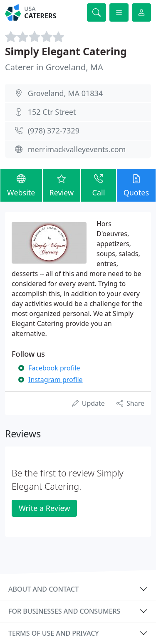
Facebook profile (54, 368)
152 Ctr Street (52, 112)
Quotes (136, 185)
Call (98, 185)
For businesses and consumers (64, 611)
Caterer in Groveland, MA (54, 67)
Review (62, 185)
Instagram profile (56, 380)
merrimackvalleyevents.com (77, 149)
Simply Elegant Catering (66, 51)
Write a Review (44, 508)
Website (21, 185)
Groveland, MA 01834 (65, 93)
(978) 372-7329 (54, 131)
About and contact (43, 589)
